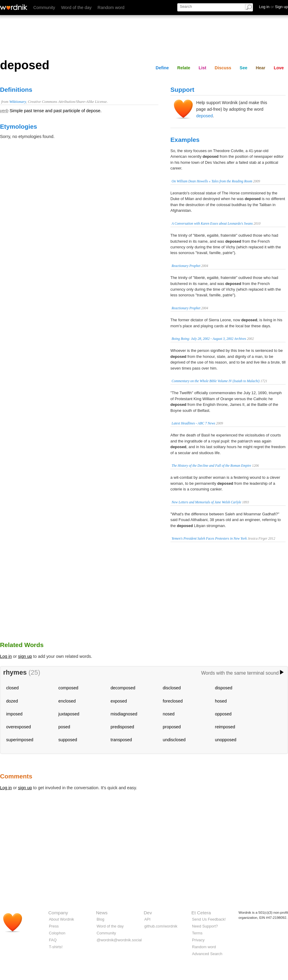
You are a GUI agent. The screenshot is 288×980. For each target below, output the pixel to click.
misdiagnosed (124, 714)
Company (58, 913)
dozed (12, 701)
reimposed (225, 727)
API (147, 919)
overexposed (19, 727)
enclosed (67, 701)
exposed (119, 701)
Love (279, 68)
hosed (221, 701)
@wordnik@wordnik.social (119, 940)
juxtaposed (69, 714)
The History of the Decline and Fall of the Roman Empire (211, 466)
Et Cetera (201, 913)
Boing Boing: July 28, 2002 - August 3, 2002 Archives (209, 339)
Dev (148, 913)
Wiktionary (18, 102)
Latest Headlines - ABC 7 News (193, 423)
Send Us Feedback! (209, 919)
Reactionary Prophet (186, 266)
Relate (184, 68)
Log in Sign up (273, 7)
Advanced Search (207, 954)
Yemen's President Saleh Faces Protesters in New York (209, 538)
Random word (111, 7)
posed (64, 727)
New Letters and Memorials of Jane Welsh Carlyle (206, 502)
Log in (6, 656)
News (102, 913)
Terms (197, 933)
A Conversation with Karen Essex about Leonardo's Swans (212, 223)
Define (162, 68)
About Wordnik (61, 919)
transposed (121, 740)
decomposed (123, 688)
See (244, 68)
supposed (68, 740)
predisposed (122, 727)
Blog (100, 919)
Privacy (198, 940)
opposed (223, 714)
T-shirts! (56, 947)
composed (68, 688)
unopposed (226, 740)
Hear (260, 68)
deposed (204, 116)
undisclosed (174, 740)
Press (54, 926)
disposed (224, 688)
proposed (172, 727)
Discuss (223, 68)
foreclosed (173, 701)
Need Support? (205, 926)
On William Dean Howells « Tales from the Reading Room (212, 181)
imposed (14, 714)
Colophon (57, 933)
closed (13, 688)
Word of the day (76, 7)
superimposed (20, 740)
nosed (169, 714)
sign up (25, 656)
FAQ (53, 940)
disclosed (172, 688)
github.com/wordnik (161, 926)
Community (44, 7)
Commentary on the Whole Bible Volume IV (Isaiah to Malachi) (216, 381)
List (202, 68)
